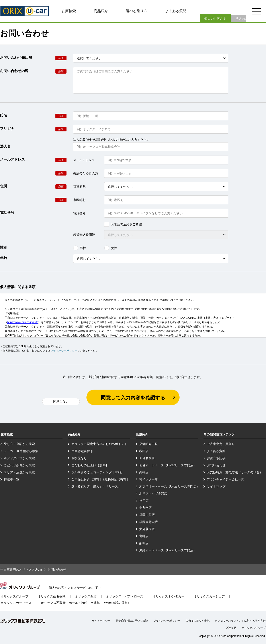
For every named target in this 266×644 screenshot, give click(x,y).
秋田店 (144, 451)
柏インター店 (149, 479)
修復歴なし (79, 458)
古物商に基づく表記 (198, 621)
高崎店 (144, 472)
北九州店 (145, 508)
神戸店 (144, 501)
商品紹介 (101, 11)
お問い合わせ (216, 465)
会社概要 (231, 628)
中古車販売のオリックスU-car (21, 570)
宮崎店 (144, 536)
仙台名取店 (147, 458)
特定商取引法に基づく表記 (132, 621)
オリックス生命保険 (52, 596)
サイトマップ (216, 486)
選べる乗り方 (137, 11)
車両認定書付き (82, 451)
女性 (111, 248)
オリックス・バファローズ (125, 596)
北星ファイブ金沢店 (153, 494)
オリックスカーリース (16, 603)
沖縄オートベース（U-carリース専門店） (168, 550)
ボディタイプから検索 (19, 458)
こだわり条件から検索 (19, 465)
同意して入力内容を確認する (133, 398)
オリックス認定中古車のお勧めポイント (99, 444)
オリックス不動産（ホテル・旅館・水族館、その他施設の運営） (86, 603)
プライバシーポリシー (64, 351)
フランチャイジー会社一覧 (225, 479)
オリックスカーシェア (209, 596)
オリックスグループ (14, 596)
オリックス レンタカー (168, 596)
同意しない (61, 402)
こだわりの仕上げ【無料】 (90, 465)
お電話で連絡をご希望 (123, 224)
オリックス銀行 (86, 596)
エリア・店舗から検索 (19, 472)
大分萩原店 (147, 529)
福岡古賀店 (147, 515)
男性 (80, 248)
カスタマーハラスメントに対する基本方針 (240, 621)
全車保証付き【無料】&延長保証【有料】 (100, 479)
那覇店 (144, 543)
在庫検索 (69, 11)
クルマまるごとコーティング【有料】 (98, 472)
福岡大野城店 (149, 522)
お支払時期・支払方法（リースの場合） (235, 472)
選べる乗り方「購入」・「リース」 (96, 486)
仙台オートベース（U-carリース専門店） (168, 465)
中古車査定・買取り (221, 444)
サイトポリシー (101, 621)
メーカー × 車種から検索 (21, 451)
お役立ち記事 (216, 458)
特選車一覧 (12, 479)
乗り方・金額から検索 (19, 444)
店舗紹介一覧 (149, 444)
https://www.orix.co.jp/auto (23, 322)
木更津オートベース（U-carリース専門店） (169, 486)
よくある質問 (176, 11)
